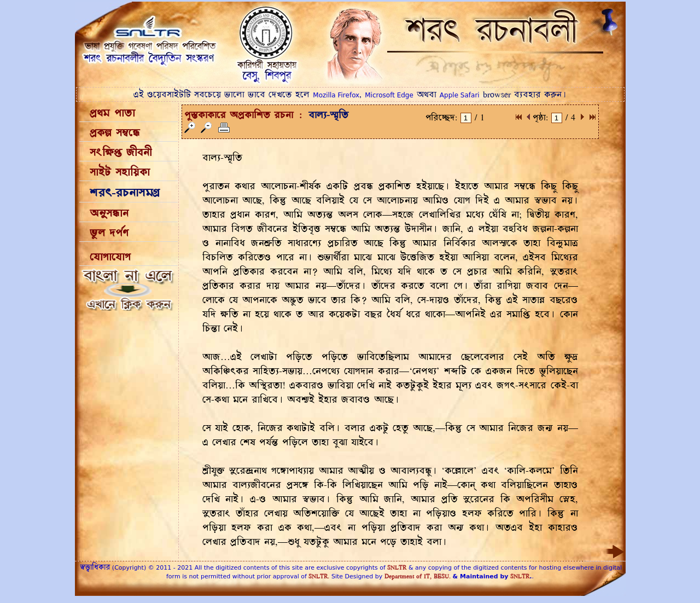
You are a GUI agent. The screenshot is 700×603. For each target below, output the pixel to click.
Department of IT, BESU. (418, 576)
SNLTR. (319, 576)
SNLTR (397, 567)
